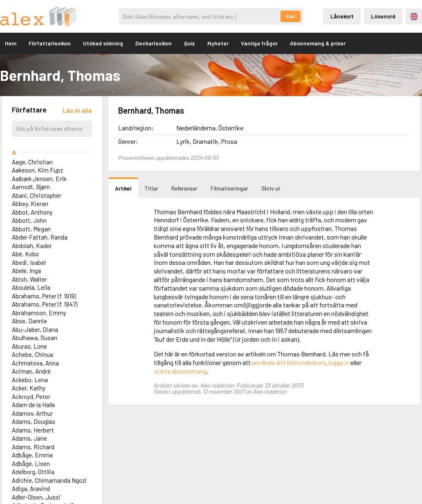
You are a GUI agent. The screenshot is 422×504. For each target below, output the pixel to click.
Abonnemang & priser (318, 43)
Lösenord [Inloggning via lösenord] (383, 16)
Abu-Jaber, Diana (35, 329)
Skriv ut (271, 188)
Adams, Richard (33, 447)
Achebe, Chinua (33, 354)
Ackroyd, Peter (31, 396)
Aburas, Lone (29, 346)
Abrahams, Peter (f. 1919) (44, 296)
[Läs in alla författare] (77, 110)
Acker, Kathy (29, 388)
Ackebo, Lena (30, 380)
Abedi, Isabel (29, 262)
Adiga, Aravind (31, 488)
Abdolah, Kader (32, 246)
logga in (339, 362)
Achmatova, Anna (35, 363)
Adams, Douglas (34, 421)
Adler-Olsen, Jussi (36, 497)
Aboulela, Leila (31, 287)
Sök (291, 16)
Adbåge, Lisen (31, 464)
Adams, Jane (29, 438)
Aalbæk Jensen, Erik (39, 179)
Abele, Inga (26, 271)
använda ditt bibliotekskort (289, 362)
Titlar (152, 188)
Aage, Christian (32, 162)
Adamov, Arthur (32, 413)
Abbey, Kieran (30, 204)
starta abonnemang (180, 371)
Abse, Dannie (29, 321)
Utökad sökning (103, 43)
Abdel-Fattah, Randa (40, 237)
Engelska (414, 17)
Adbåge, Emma (32, 455)
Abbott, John (29, 220)
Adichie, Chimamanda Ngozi (49, 480)
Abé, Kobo (25, 254)
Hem (11, 43)
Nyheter (218, 43)
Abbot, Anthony (32, 212)
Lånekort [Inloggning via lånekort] (342, 16)
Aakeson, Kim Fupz (37, 170)
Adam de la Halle (34, 405)
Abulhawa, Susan (35, 338)
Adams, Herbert (33, 430)
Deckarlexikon (154, 43)
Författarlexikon (50, 43)
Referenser (184, 188)
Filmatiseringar (229, 188)
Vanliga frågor (259, 43)
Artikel (123, 188)
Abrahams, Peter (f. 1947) (45, 304)
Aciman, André (31, 371)
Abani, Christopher (37, 195)
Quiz (190, 43)
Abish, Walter (29, 279)
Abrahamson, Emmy (39, 313)
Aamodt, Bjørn (31, 187)
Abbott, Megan (31, 229)
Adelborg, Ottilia (33, 472)
